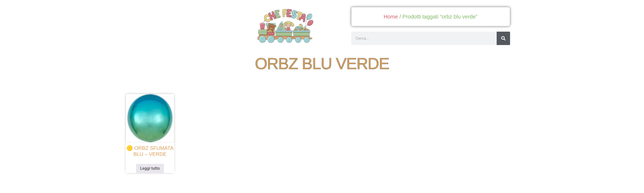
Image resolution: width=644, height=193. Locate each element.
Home (391, 17)
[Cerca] (503, 38)
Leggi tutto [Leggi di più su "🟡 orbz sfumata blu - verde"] (157, 167)
